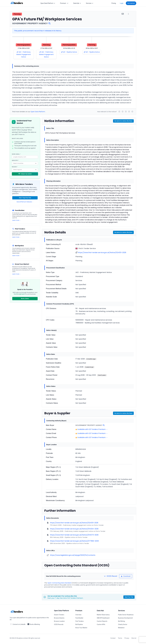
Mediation (121, 628)
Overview (78, 615)
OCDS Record (110, 576)
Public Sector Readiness (126, 615)
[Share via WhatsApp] (128, 14)
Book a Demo (25, 299)
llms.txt (134, 638)
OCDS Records (59, 624)
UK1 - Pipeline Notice (69, 52)
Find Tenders (80, 621)
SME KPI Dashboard (103, 618)
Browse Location (59, 621)
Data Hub (77, 3)
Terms (120, 638)
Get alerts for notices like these (123, 121)
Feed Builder (79, 618)
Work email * (16, 154)
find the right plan (19, 294)
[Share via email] (123, 14)
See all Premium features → (25, 202)
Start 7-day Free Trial (25, 198)
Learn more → (16, 220)
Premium (64, 3)
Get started (131, 3)
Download (126, 576)
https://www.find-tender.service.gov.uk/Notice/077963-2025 (74, 541)
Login (122, 3)
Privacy (127, 638)
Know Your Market (81, 628)
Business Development (125, 618)
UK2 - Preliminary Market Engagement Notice (24, 54)
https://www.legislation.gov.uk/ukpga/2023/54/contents (73, 555)
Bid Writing (122, 621)
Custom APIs (101, 624)
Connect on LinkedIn (18, 624)
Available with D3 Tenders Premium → (92, 429)
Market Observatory (103, 615)
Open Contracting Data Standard (59, 583)
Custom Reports (102, 621)
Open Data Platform (48, 3)
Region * (15, 167)
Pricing (114, 3)
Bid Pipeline (79, 624)
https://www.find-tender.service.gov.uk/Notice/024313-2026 (102, 253)
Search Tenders (59, 615)
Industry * (15, 160)
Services (90, 3)
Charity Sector (123, 624)
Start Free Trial (129, 597)
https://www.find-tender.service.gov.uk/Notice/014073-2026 (74, 535)
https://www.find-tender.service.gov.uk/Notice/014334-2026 (74, 529)
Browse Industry (59, 618)
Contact (113, 638)
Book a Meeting (33, 624)
